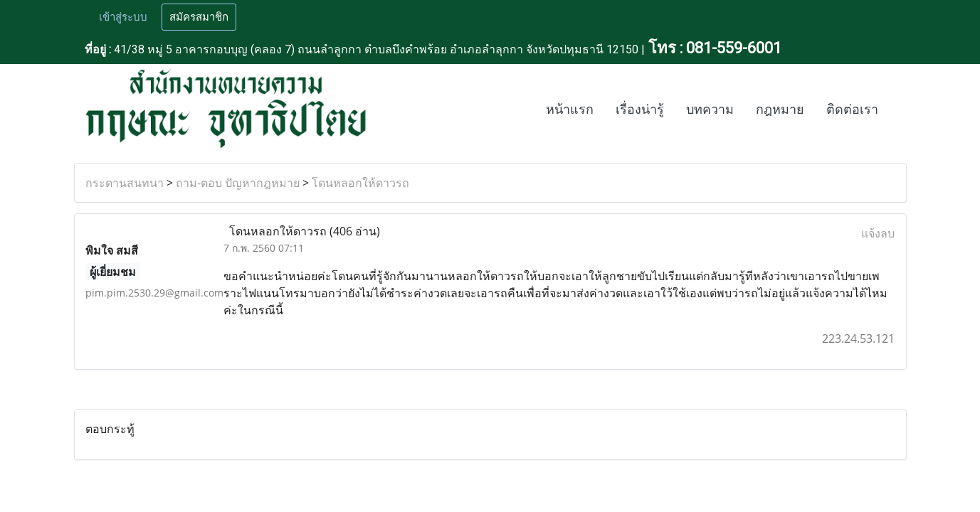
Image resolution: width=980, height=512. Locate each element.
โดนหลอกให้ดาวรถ (360, 183)
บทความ (710, 110)
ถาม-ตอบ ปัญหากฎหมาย (238, 183)
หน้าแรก (570, 110)
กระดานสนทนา (125, 183)
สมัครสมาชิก (199, 17)
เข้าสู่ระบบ (123, 17)
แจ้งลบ (878, 233)
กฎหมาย (780, 110)
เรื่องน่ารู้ (640, 110)
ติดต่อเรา (852, 110)
